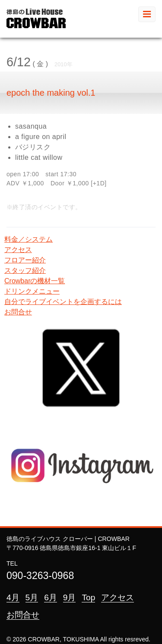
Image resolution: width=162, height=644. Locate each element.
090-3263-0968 (40, 576)
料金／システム (29, 239)
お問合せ (18, 312)
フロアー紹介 (25, 260)
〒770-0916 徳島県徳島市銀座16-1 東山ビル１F (71, 548)
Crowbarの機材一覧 (35, 281)
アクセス (18, 250)
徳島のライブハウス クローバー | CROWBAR (68, 539)
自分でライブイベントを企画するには (63, 302)
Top (88, 597)
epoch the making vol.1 (51, 93)
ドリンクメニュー (32, 291)
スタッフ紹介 (25, 270)
